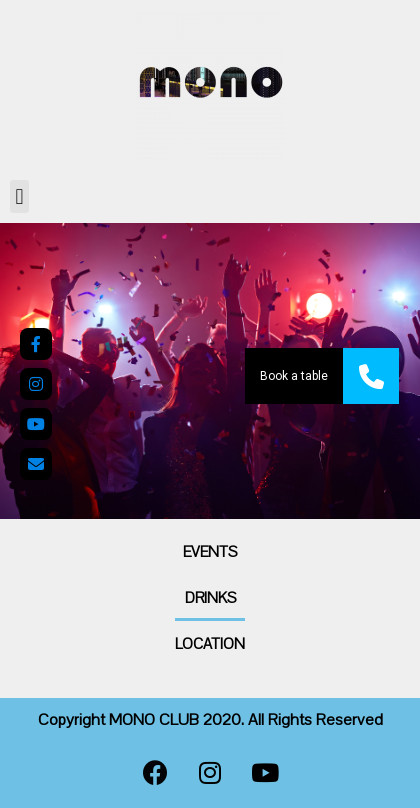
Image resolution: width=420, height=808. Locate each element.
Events (210, 552)
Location (210, 644)
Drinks (210, 598)
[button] (19, 196)
